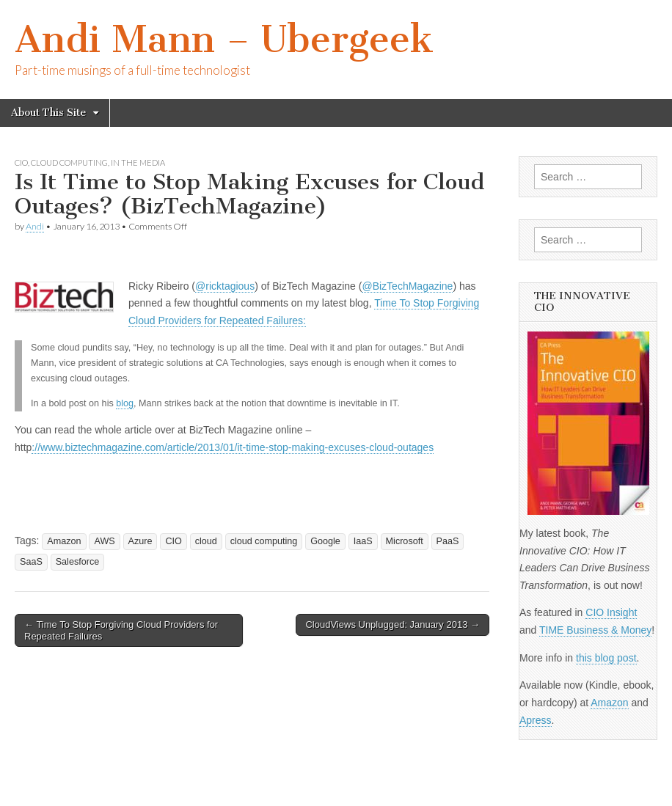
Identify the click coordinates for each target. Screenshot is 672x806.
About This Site (48, 113)
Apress (536, 720)
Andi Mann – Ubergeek (224, 39)
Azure (140, 541)
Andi (35, 226)
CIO (21, 162)
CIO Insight (611, 612)
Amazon (64, 541)
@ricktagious (225, 286)
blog (125, 403)
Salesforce (78, 562)
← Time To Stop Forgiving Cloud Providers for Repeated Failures (121, 630)
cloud (206, 541)
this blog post (606, 658)
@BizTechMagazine (407, 286)
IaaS (363, 541)
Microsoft (405, 541)
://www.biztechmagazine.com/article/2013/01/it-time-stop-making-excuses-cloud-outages (233, 447)
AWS (104, 541)
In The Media (138, 162)
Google (325, 541)
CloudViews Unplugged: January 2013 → (392, 624)
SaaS (31, 562)
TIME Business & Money (595, 630)
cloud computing (69, 162)
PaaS (448, 541)
